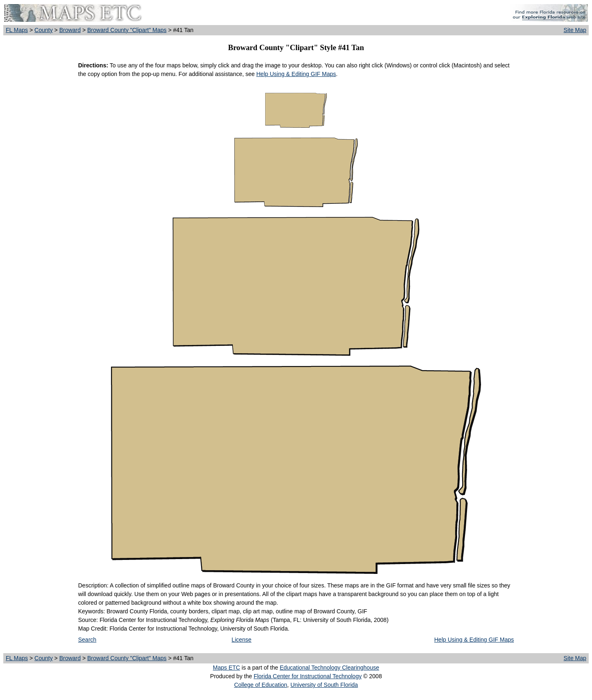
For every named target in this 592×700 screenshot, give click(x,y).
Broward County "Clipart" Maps (127, 30)
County (44, 30)
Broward (70, 30)
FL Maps (17, 30)
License (241, 640)
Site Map (575, 30)
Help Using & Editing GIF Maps (296, 74)
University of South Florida (324, 685)
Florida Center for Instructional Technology (308, 676)
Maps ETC (227, 668)
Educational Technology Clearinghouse (329, 668)
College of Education (260, 685)
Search (87, 640)
